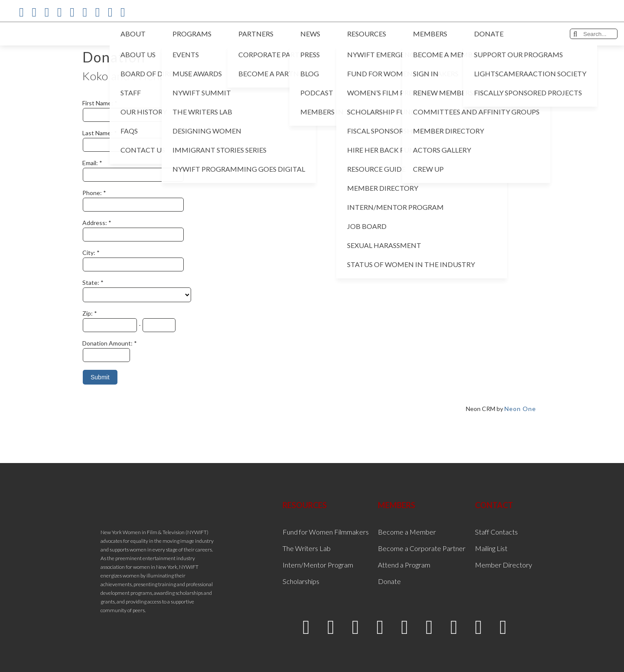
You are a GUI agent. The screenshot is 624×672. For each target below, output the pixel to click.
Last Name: (98, 133)
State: (91, 282)
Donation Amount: (108, 343)
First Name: (98, 103)
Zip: (88, 313)
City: (89, 253)
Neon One (520, 409)
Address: (95, 223)
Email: (91, 163)
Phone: (93, 193)
